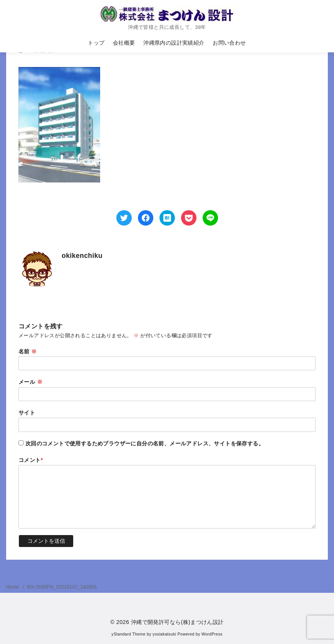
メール (30, 382)
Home (13, 587)
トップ (96, 43)
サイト (27, 413)
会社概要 (124, 43)
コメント (31, 460)
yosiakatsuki (164, 634)
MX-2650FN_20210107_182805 (62, 587)
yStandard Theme (128, 634)
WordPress (212, 634)
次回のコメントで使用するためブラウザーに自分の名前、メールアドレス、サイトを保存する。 (145, 443)
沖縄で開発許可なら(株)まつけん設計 (177, 622)
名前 (28, 351)
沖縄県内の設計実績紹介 (174, 43)
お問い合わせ (229, 43)
